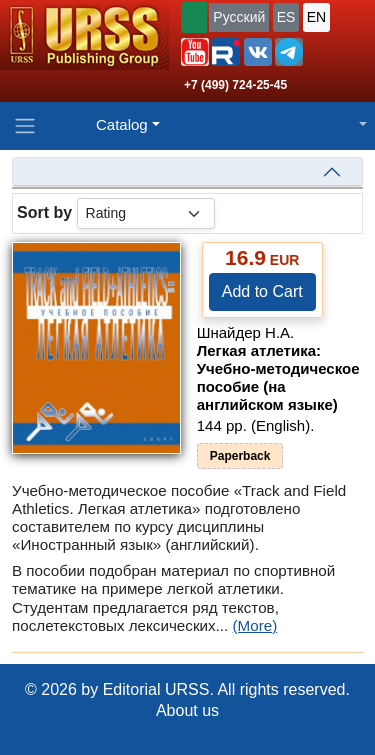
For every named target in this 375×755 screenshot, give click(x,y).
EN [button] (316, 17)
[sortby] (146, 213)
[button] (195, 52)
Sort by (44, 212)
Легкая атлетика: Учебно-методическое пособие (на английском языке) (278, 377)
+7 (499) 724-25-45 (235, 85)
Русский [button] (239, 17)
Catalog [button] (122, 124)
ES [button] (286, 17)
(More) (255, 625)
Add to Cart (262, 291)
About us (187, 710)
